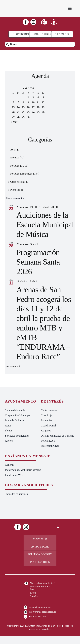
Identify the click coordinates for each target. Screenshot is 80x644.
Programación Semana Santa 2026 (38, 262)
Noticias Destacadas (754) (25, 174)
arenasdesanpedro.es (40, 607)
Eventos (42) (17, 158)
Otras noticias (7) (20, 182)
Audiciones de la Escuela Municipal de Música (45, 225)
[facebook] (26, 22)
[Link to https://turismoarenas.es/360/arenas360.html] (54, 22)
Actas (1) (15, 150)
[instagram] (33, 22)
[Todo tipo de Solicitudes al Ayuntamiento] (42, 34)
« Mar (14, 122)
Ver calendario (14, 367)
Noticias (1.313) (19, 166)
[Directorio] (21, 34)
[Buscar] (40, 44)
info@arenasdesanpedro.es (43, 612)
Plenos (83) (17, 190)
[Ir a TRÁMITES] (62, 34)
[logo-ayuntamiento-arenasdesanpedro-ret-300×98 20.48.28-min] (22, 3)
